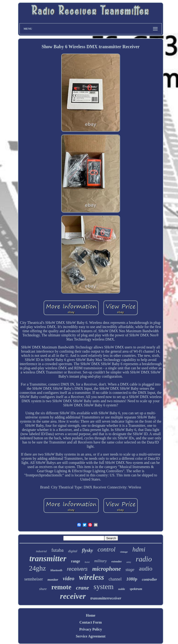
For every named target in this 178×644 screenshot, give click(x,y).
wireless (92, 577)
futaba (57, 550)
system (104, 587)
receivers (77, 569)
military (101, 561)
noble (122, 589)
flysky (87, 550)
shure (43, 589)
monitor (53, 580)
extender (117, 561)
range (75, 561)
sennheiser (34, 579)
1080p (132, 579)
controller (149, 579)
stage (130, 570)
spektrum (136, 589)
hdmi (139, 549)
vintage (124, 552)
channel (115, 579)
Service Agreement (91, 636)
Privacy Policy (91, 629)
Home (91, 615)
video (69, 579)
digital (73, 551)
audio (146, 569)
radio (144, 559)
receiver (73, 596)
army (129, 562)
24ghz (37, 568)
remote (61, 587)
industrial (41, 551)
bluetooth (56, 570)
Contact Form (91, 622)
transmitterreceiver (106, 598)
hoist (87, 562)
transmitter (48, 559)
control (106, 549)
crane (83, 588)
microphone (107, 569)
